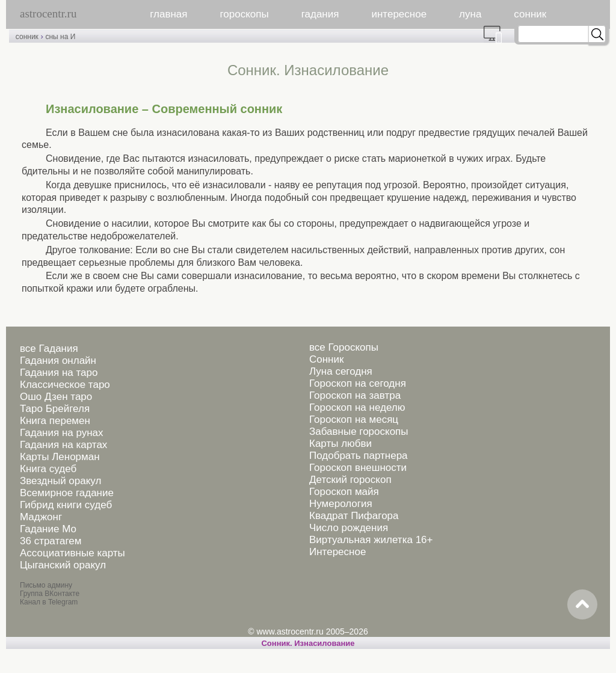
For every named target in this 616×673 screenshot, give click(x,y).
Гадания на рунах (62, 433)
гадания (320, 14)
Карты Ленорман (60, 457)
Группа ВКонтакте (50, 594)
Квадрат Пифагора (354, 516)
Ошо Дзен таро (56, 397)
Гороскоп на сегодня (358, 383)
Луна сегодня (341, 371)
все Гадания (49, 349)
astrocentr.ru (48, 14)
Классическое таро (65, 385)
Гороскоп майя (344, 492)
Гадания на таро (59, 373)
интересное (399, 14)
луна (470, 14)
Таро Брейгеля (55, 409)
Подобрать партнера (359, 456)
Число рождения (349, 528)
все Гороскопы (344, 347)
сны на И (60, 37)
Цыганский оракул (63, 565)
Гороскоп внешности (358, 468)
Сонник (326, 359)
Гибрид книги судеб (66, 505)
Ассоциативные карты (72, 553)
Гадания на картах (63, 445)
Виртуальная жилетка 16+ (371, 540)
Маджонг (41, 517)
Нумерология (341, 504)
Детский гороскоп (350, 480)
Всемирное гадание (67, 493)
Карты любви (340, 444)
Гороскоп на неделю (357, 407)
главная (168, 14)
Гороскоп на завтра (355, 395)
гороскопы (245, 14)
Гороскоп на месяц (354, 419)
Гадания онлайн (58, 361)
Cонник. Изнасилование (308, 643)
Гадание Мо (48, 529)
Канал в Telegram (49, 602)
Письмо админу (46, 585)
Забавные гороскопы (359, 432)
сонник (530, 14)
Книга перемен (55, 421)
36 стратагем (51, 541)
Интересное (337, 552)
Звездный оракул (60, 481)
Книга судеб (48, 469)
